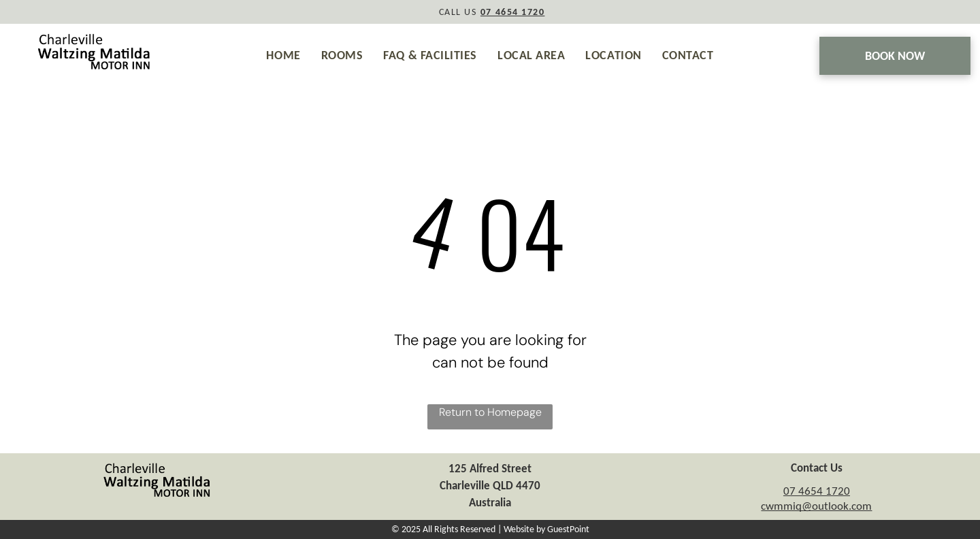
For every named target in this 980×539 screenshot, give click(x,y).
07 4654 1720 (817, 491)
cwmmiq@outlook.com (816, 506)
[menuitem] (283, 55)
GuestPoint (568, 529)
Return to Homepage (490, 412)
